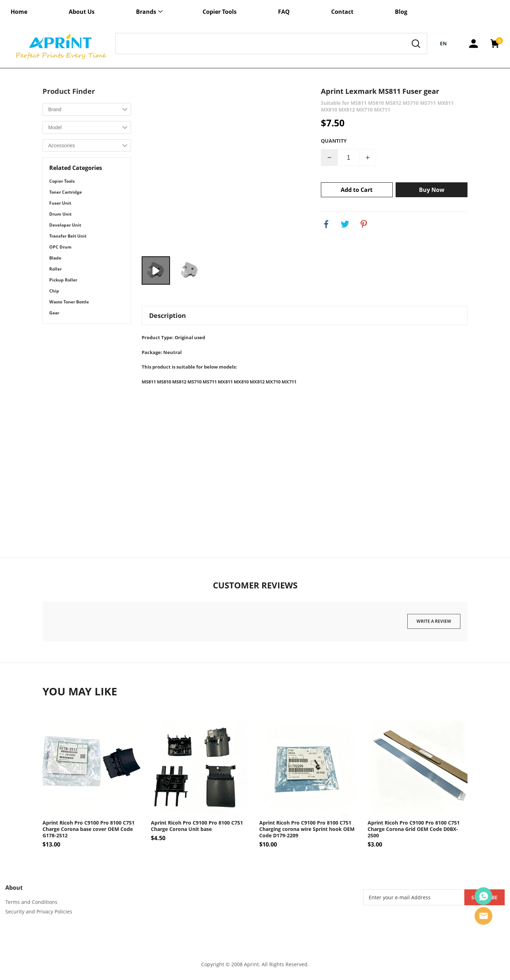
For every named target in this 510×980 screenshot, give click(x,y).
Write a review (434, 621)
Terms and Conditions (31, 902)
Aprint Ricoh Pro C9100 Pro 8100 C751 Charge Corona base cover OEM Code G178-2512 (89, 829)
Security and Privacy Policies (39, 911)
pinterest (364, 224)
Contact (342, 12)
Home (19, 12)
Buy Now (432, 190)
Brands (146, 12)
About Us (82, 12)
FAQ (284, 12)
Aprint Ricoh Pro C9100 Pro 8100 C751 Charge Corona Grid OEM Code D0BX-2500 (414, 829)
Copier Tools (220, 12)
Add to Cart (357, 190)
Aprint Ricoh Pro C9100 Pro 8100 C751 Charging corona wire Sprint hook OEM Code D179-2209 (307, 829)
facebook (326, 224)
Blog (401, 12)
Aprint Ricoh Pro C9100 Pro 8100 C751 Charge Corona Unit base (197, 826)
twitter (345, 224)
